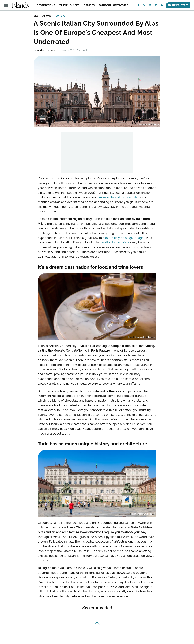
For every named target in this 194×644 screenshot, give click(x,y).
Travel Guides (69, 5)
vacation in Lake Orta (114, 242)
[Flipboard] (156, 6)
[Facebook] (138, 6)
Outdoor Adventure (113, 5)
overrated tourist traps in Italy (117, 197)
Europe (61, 16)
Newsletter (178, 5)
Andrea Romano (46, 50)
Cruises (89, 5)
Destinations (46, 5)
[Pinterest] (144, 6)
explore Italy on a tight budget (124, 238)
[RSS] (162, 6)
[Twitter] (150, 6)
